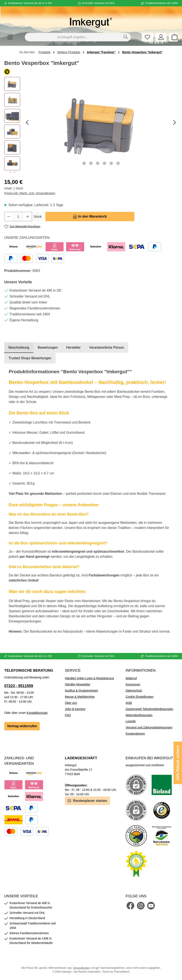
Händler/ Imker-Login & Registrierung (89, 678)
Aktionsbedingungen (139, 715)
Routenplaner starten (87, 800)
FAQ (68, 715)
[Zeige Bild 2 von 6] (91, 163)
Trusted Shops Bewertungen (30, 358)
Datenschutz (134, 691)
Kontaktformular (37, 713)
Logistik (131, 721)
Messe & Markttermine (80, 697)
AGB (129, 703)
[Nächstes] (174, 122)
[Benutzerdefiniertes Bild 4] (136, 836)
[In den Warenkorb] (90, 217)
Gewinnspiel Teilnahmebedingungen (149, 709)
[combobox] (73, 37)
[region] (91, 125)
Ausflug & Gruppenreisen (81, 691)
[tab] (19, 348)
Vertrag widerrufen (22, 726)
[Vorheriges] (28, 122)
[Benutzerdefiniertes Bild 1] (162, 785)
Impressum (133, 684)
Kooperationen (135, 734)
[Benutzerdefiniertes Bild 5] (162, 836)
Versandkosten (81, 968)
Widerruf (131, 678)
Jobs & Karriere (75, 709)
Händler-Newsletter (78, 684)
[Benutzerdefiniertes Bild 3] (162, 810)
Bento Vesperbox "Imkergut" (142, 52)
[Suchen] (126, 37)
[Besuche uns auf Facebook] (130, 906)
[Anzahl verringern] (9, 217)
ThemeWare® (122, 972)
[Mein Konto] (161, 37)
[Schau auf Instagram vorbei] (141, 906)
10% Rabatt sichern (178, 763)
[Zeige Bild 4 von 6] (104, 163)
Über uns (71, 703)
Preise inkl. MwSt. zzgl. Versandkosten (30, 193)
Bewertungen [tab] (48, 347)
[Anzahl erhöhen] (28, 217)
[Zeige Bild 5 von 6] (111, 163)
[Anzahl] (18, 217)
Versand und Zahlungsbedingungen (149, 727)
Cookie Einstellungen (140, 697)
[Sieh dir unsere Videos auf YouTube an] (151, 906)
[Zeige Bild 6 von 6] (118, 163)
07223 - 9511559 (19, 686)
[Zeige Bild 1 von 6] (84, 163)
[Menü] (10, 37)
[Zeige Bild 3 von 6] (98, 163)
